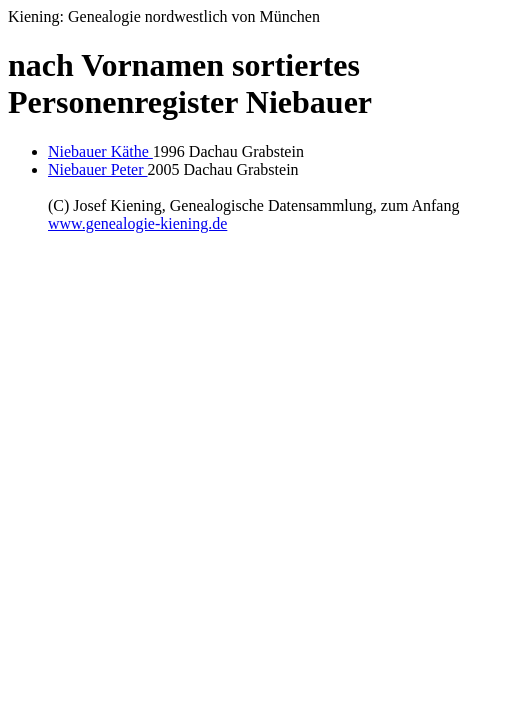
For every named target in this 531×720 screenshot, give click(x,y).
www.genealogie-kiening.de (137, 223)
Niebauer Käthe (100, 151)
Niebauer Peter (98, 169)
